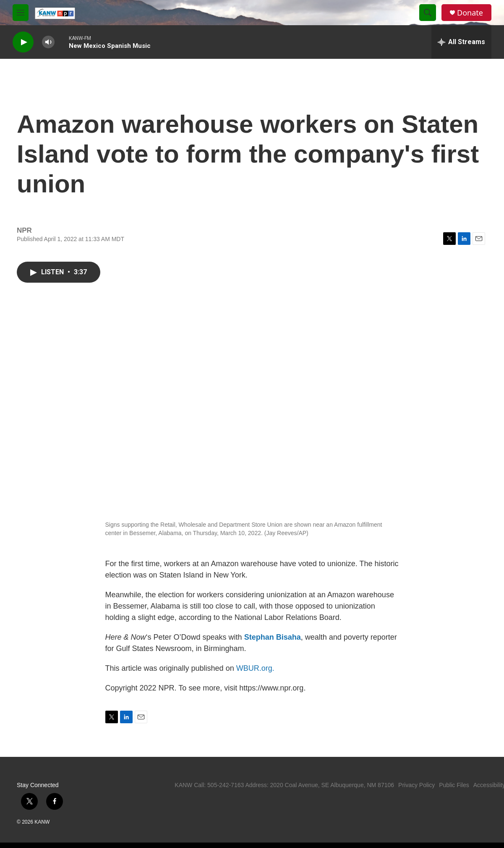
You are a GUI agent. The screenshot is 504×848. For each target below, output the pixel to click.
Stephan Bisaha (273, 637)
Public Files (454, 785)
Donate (470, 13)
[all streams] (461, 42)
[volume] (48, 42)
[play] (23, 42)
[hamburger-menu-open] (21, 13)
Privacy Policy (417, 785)
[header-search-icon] (428, 13)
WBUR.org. (255, 668)
